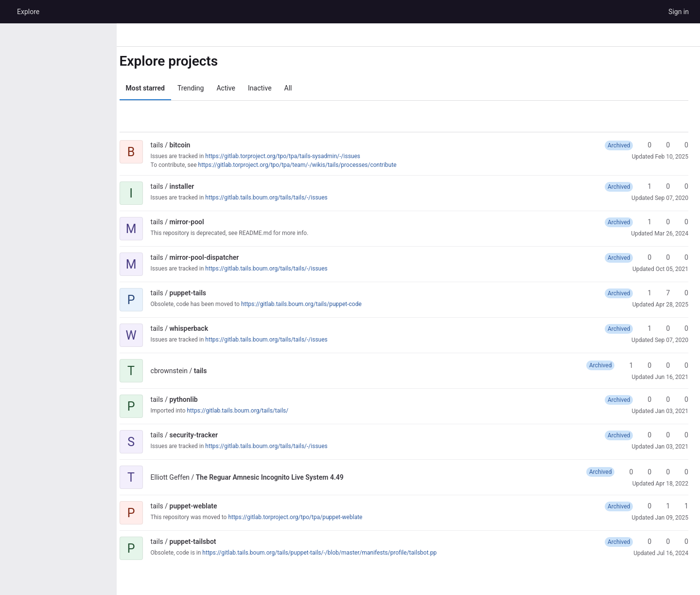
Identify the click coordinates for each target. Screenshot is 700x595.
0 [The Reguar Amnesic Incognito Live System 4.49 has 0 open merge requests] (664, 472)
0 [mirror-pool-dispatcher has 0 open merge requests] (682, 257)
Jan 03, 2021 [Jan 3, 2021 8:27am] (672, 411)
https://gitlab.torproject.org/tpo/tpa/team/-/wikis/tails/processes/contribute (306, 165)
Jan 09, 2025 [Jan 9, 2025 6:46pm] (672, 518)
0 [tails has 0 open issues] (682, 365)
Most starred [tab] (154, 88)
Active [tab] (235, 88)
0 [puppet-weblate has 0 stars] (645, 506)
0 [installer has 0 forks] (664, 186)
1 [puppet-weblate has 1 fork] (664, 506)
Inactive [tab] (269, 88)
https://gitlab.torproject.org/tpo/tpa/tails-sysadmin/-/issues (292, 156)
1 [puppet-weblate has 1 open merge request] (682, 506)
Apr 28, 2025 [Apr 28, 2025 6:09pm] (672, 305)
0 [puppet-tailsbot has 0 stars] (645, 541)
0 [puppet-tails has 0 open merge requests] (682, 293)
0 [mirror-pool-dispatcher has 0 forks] (664, 257)
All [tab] (297, 88)
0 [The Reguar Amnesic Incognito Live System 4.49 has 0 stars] (627, 472)
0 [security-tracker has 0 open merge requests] (682, 435)
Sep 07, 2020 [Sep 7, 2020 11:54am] (672, 198)
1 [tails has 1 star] (627, 365)
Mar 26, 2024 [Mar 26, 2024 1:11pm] (671, 234)
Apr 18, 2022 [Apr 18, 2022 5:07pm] (672, 484)
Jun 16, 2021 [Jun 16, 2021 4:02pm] (672, 377)
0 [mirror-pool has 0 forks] (664, 222)
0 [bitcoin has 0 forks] (664, 145)
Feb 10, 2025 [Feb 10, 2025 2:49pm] (672, 157)
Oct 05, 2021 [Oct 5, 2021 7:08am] (672, 269)
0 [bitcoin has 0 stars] (645, 145)
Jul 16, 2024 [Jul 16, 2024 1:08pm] (673, 553)
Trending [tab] (200, 88)
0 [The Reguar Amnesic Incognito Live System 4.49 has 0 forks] (645, 472)
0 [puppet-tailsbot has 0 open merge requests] (682, 541)
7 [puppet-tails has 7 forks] (664, 293)
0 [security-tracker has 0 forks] (664, 435)
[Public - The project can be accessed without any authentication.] (207, 145)
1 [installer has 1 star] (645, 186)
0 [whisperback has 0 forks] (664, 328)
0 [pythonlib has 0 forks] (664, 399)
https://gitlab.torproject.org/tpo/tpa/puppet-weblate (304, 517)
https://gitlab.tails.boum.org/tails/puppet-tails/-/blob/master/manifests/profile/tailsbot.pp (329, 553)
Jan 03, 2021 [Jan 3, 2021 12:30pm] (672, 447)
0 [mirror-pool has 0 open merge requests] (682, 222)
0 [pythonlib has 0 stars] (645, 399)
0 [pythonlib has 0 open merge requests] (682, 399)
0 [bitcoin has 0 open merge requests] (682, 145)
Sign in (679, 12)
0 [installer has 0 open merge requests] (682, 186)
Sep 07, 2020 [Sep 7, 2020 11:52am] (672, 340)
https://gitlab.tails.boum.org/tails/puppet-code (310, 304)
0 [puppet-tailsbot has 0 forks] (664, 541)
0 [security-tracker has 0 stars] (645, 435)
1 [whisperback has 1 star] (645, 328)
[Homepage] (7, 12)
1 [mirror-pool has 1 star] (645, 222)
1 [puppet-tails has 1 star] (645, 293)
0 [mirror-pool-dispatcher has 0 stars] (645, 257)
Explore (28, 12)
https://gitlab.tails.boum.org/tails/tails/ (247, 411)
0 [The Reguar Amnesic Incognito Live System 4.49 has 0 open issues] (682, 472)
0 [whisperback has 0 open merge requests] (682, 328)
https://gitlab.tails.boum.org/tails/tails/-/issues (275, 198)
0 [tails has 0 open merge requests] (664, 365)
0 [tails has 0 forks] (645, 365)
